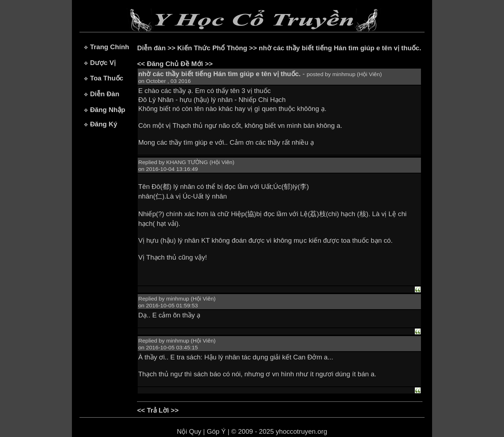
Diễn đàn (151, 48)
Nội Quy (189, 431)
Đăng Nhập (107, 110)
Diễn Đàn (104, 94)
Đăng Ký (104, 124)
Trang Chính (109, 47)
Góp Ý (216, 431)
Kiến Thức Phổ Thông (212, 48)
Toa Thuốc (107, 78)
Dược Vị (103, 63)
